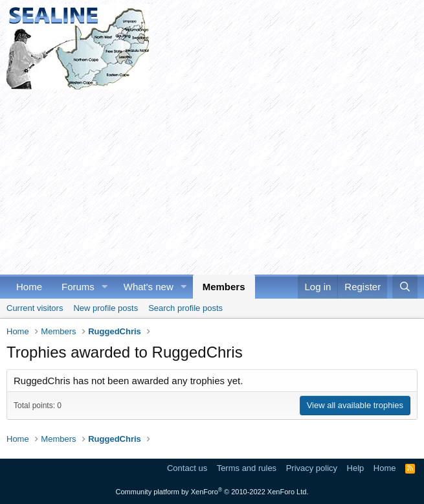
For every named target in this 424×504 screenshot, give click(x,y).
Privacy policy (312, 468)
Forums (78, 287)
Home (29, 287)
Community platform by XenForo (212, 492)
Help (356, 468)
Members (224, 287)
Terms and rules (247, 468)
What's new (149, 287)
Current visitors (35, 308)
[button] (105, 287)
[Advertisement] (212, 180)
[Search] (405, 287)
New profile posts (106, 308)
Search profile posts (185, 308)
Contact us (187, 468)
